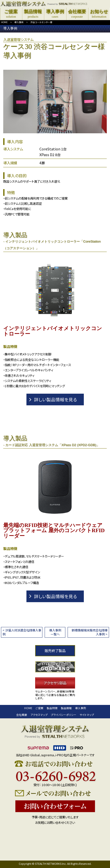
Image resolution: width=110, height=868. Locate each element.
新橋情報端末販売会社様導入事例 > (90, 632)
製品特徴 (52, 708)
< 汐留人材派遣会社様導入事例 (22, 632)
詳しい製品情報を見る (55, 399)
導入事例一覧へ (55, 632)
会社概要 (22, 715)
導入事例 (19, 22)
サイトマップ (87, 715)
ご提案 (39, 708)
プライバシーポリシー (64, 715)
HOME (4, 22)
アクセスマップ (39, 715)
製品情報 (66, 708)
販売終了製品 (55, 651)
